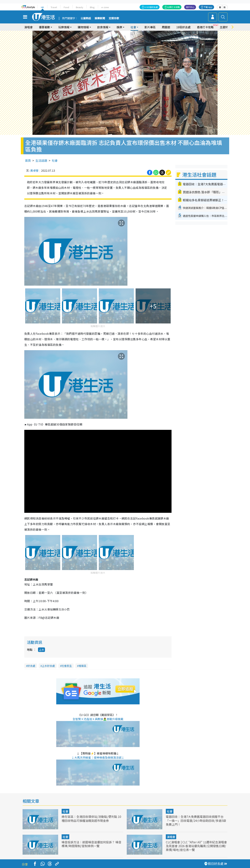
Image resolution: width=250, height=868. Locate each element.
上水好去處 (48, 666)
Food (66, 7)
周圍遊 (166, 27)
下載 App (208, 7)
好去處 (31, 666)
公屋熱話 (86, 18)
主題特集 (225, 27)
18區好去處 (184, 27)
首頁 (28, 160)
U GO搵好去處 (151, 7)
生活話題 (41, 160)
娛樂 (119, 27)
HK (42, 7)
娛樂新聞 (100, 18)
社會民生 (67, 666)
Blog (92, 7)
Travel (54, 7)
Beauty (80, 7)
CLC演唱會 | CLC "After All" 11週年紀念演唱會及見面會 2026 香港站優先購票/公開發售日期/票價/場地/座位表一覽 (196, 846)
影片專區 (150, 27)
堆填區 (82, 666)
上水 (41, 650)
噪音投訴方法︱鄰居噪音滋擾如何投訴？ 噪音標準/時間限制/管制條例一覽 (91, 844)
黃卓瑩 (34, 170)
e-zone (105, 7)
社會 (133, 27)
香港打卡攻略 (205, 27)
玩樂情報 (64, 27)
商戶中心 (190, 7)
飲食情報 (103, 27)
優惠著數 (44, 27)
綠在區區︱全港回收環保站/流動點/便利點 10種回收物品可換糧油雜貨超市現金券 (91, 818)
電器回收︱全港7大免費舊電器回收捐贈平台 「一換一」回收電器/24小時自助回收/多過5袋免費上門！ (196, 820)
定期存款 (114, 18)
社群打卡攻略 (173, 7)
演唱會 (28, 27)
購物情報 (83, 27)
